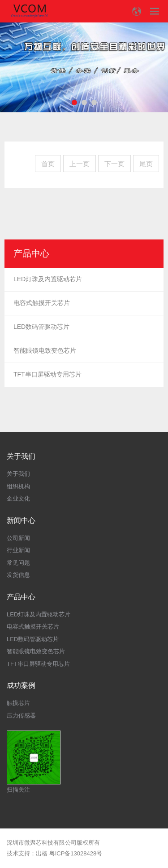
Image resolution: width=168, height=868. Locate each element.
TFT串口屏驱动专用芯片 (47, 374)
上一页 (80, 164)
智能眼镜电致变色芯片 (45, 350)
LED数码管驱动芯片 (41, 327)
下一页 (114, 164)
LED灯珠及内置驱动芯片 (48, 279)
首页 (48, 164)
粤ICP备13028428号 (76, 853)
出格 (42, 853)
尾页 (146, 164)
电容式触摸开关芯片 (42, 303)
